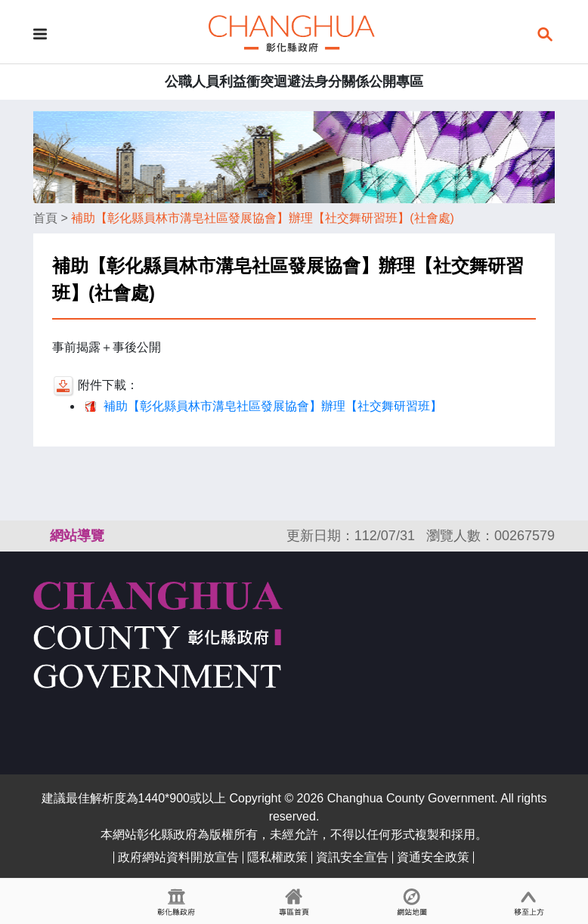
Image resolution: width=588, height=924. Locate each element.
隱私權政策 (277, 857)
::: (40, 536)
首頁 (45, 218)
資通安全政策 (433, 857)
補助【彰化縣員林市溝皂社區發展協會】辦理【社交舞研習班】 (273, 406)
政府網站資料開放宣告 (178, 857)
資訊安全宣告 (352, 857)
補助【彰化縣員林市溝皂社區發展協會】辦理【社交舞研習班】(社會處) (263, 218)
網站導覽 (77, 536)
